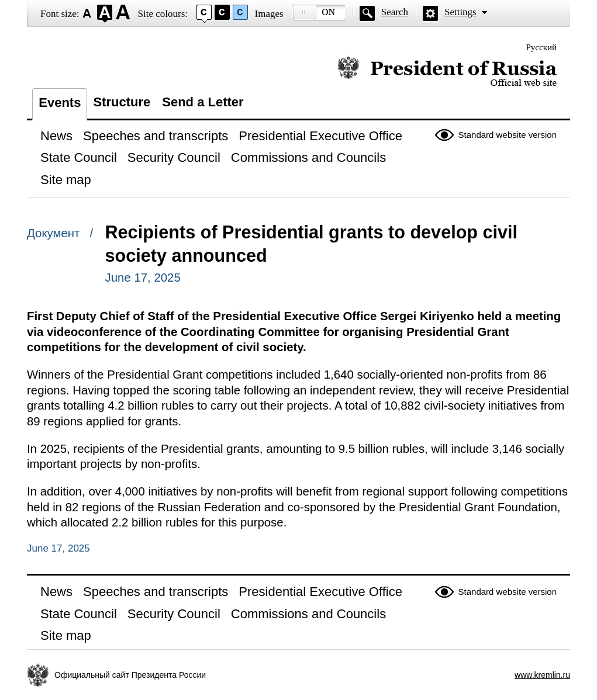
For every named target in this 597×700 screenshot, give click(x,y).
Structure (122, 102)
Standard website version (508, 135)
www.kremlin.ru (542, 675)
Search (395, 12)
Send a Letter (203, 102)
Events (60, 103)
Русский (542, 47)
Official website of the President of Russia (447, 72)
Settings (460, 12)
